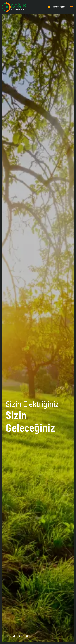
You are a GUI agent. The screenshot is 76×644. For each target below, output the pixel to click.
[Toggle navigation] (72, 7)
